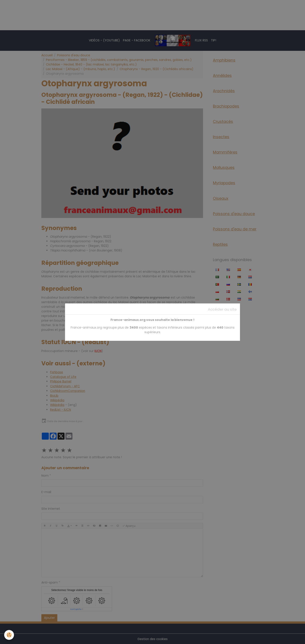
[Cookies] (9, 635)
